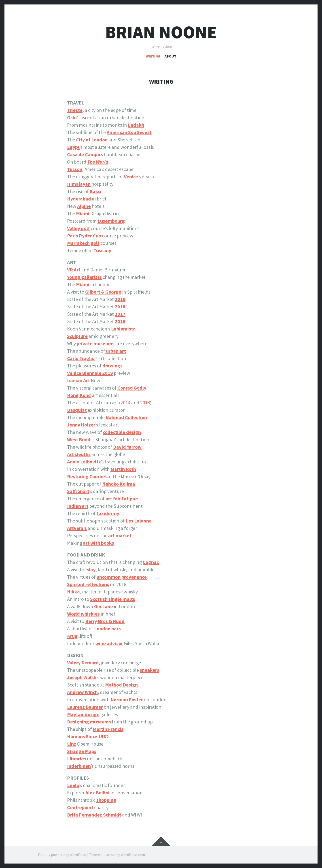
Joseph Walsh (82, 677)
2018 (145, 403)
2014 (125, 403)
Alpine (84, 206)
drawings (112, 366)
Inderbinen (79, 766)
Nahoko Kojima (119, 484)
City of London (92, 140)
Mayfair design (83, 714)
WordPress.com (133, 855)
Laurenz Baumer (85, 707)
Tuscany (102, 250)
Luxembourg (111, 221)
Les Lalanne (139, 521)
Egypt (73, 147)
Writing (153, 56)
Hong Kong (79, 395)
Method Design (121, 685)
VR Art (74, 270)
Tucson (75, 169)
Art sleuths (79, 454)
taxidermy (108, 513)
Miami (83, 284)
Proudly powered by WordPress (62, 855)
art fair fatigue (122, 499)
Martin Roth (123, 469)
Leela (73, 785)
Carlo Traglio (81, 358)
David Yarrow (127, 447)
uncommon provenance (122, 577)
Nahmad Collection (126, 417)
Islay (90, 569)
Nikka (73, 592)
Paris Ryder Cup (84, 236)
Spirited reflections (88, 584)
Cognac (151, 562)
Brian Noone (161, 32)
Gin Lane (104, 606)
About (170, 56)
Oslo (72, 117)
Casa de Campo (84, 154)
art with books (99, 543)
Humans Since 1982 (88, 736)
